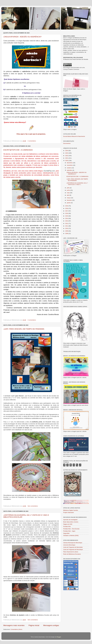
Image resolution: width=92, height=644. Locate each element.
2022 (67, 156)
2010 (67, 228)
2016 (67, 213)
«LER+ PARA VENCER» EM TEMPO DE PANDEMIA (24, 329)
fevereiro (69, 200)
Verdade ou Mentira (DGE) (71, 536)
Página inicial (34, 625)
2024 (67, 151)
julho (68, 188)
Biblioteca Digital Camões (71, 510)
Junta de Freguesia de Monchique (73, 550)
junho (69, 190)
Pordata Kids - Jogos (69, 531)
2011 (67, 226)
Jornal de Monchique (69, 545)
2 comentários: (32, 141)
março (69, 198)
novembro (70, 165)
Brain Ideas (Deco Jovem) (71, 522)
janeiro (69, 203)
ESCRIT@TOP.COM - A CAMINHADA (18, 150)
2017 (67, 211)
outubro (69, 168)
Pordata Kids (67, 526)
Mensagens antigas (51, 625)
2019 (67, 206)
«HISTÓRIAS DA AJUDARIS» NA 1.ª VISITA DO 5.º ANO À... (77, 184)
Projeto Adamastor (69, 512)
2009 (67, 231)
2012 (67, 223)
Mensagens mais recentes (14, 625)
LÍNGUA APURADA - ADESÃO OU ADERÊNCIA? (22, 37)
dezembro (70, 163)
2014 (67, 218)
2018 (67, 208)
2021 (67, 158)
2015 (67, 216)
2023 (67, 153)
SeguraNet (66, 533)
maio (68, 193)
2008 (67, 233)
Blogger (59, 637)
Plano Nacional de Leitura (71, 552)
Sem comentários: (33, 506)
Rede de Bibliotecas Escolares (72, 554)
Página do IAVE (68, 524)
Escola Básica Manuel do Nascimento (74, 136)
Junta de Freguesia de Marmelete (73, 547)
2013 (67, 221)
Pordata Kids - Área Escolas (71, 529)
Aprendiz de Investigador (70, 520)
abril (68, 195)
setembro (70, 170)
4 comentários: (32, 320)
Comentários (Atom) (16, 629)
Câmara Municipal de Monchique (73, 543)
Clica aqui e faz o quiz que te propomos (31, 134)
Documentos (67, 143)
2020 (67, 161)
